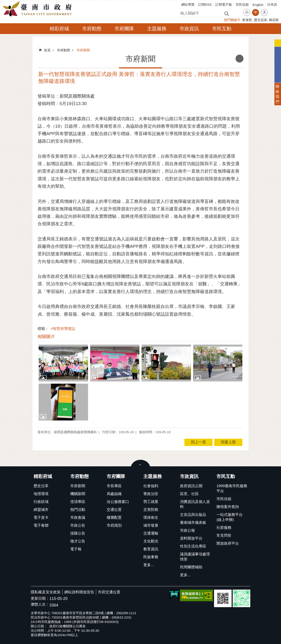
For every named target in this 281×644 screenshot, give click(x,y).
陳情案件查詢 (228, 507)
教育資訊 (151, 549)
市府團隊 (124, 29)
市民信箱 (242, 4)
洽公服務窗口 (118, 502)
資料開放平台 (191, 538)
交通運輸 (151, 533)
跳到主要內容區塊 (2, 2)
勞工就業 (151, 502)
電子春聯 (41, 525)
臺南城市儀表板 (193, 523)
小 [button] (247, 12)
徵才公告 (78, 541)
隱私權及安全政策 (46, 592)
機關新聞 (78, 494)
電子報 (76, 549)
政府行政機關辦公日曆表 (68, 626)
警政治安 (151, 494)
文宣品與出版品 (193, 515)
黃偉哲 (247, 20)
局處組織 (114, 494)
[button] (63, 363)
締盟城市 (41, 510)
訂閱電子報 (224, 4)
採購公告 (78, 533)
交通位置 (114, 510)
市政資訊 (189, 29)
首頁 (47, 50)
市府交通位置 (109, 592)
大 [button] (264, 12)
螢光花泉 (261, 20)
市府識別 (114, 525)
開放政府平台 (228, 543)
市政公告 (78, 525)
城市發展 (151, 525)
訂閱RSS (205, 4)
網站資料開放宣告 (79, 592)
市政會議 (78, 518)
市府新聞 (83, 50)
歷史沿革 (41, 486)
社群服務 (224, 528)
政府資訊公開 (191, 486)
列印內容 (240, 59)
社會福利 (151, 486)
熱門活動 (78, 510)
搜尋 (182, 13)
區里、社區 (189, 494)
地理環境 (41, 494)
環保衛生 (151, 518)
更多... (149, 565)
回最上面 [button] (228, 442)
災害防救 (151, 510)
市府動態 (92, 29)
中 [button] (256, 12)
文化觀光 (151, 541)
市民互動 (222, 29)
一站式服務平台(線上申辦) (230, 517)
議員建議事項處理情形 (195, 557)
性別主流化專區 (193, 546)
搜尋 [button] (227, 13)
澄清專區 (78, 502)
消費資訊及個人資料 (195, 504)
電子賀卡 (41, 518)
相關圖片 (46, 336)
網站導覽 (188, 4)
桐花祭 (274, 20)
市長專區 (114, 486)
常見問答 (224, 536)
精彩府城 (59, 29)
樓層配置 (114, 518)
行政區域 (41, 502)
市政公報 (187, 530)
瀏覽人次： (40, 605)
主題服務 (157, 29)
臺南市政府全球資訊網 (38, 9)
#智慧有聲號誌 (63, 329)
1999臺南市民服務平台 (232, 488)
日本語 (272, 4)
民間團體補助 (191, 567)
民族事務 (151, 557)
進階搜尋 (236, 13)
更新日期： (40, 598)
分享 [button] (273, 10)
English (258, 5)
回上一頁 (198, 442)
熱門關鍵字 (232, 20)
